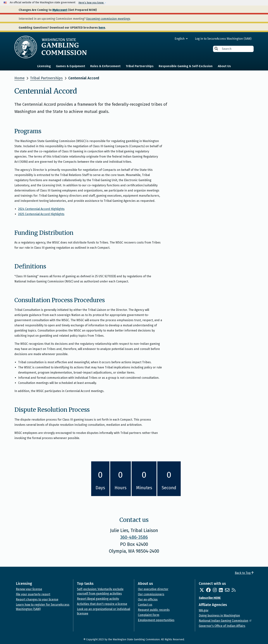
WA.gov (204, 610)
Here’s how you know (91, 3)
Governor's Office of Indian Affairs (222, 626)
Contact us (145, 605)
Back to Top (244, 573)
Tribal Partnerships (140, 66)
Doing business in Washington (219, 615)
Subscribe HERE (210, 598)
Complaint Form (149, 615)
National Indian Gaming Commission (225, 621)
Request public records (154, 610)
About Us (224, 66)
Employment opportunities (156, 620)
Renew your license (29, 589)
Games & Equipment (71, 66)
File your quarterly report (33, 594)
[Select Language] (168, 39)
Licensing (44, 66)
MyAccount (60, 10)
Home (19, 78)
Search (216, 49)
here (102, 28)
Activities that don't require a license (102, 604)
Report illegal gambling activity (98, 599)
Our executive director (153, 589)
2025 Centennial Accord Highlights (41, 214)
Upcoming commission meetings (108, 19)
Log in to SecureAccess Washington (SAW (223, 39)
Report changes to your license (37, 599)
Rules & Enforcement (105, 66)
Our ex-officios (148, 599)
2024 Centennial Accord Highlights (41, 209)
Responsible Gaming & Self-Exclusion (186, 66)
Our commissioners (151, 594)
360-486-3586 (134, 537)
